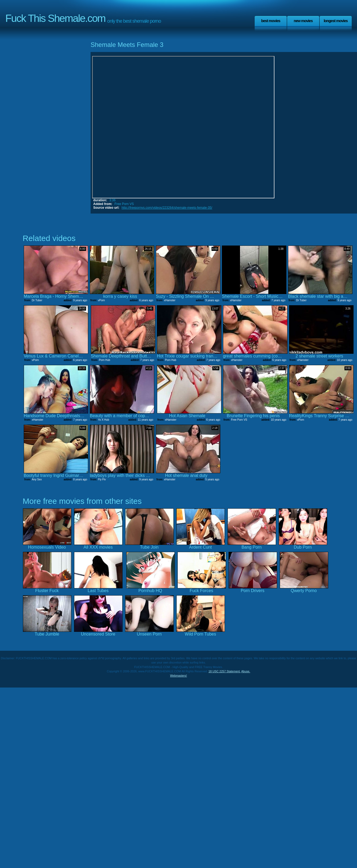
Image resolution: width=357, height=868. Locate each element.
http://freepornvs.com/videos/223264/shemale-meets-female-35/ (167, 208)
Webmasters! (178, 676)
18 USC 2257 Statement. (225, 671)
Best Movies (271, 21)
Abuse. (246, 671)
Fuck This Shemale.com (55, 18)
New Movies (303, 21)
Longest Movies (336, 21)
